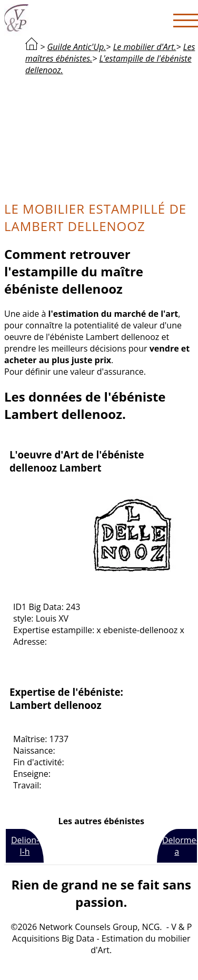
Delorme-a (180, 846)
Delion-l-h (25, 846)
